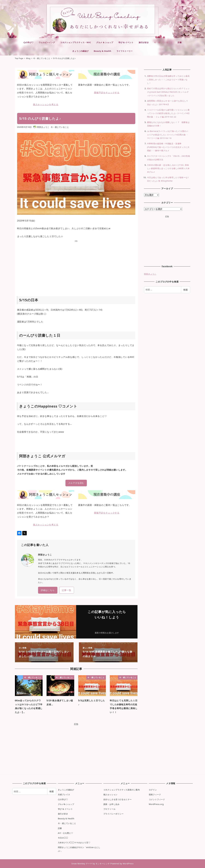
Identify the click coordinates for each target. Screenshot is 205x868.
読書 (60, 828)
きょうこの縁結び (66, 790)
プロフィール (109, 809)
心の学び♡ (63, 799)
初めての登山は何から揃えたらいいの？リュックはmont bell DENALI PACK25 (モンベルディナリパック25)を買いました (168, 92)
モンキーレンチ (103, 864)
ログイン (153, 790)
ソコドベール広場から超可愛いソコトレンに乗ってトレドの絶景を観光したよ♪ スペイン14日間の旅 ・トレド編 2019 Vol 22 (168, 113)
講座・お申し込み (111, 804)
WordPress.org (156, 804)
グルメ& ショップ (66, 804)
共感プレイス (64, 794)
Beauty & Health (66, 819)
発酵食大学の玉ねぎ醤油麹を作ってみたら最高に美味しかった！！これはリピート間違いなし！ (168, 79)
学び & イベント (65, 809)
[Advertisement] (76, 265)
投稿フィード (155, 794)
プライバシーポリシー (114, 814)
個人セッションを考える (46, 104)
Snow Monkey (78, 864)
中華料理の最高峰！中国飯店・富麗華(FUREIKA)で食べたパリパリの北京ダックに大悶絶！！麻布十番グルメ (168, 147)
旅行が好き (63, 814)
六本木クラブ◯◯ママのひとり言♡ (74, 843)
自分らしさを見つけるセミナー (118, 799)
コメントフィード (157, 799)
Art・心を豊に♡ (66, 833)
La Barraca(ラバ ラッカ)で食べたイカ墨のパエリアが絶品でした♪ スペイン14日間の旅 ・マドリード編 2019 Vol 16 (168, 135)
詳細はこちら (48, 590)
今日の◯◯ (63, 838)
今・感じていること (60, 127)
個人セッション (111, 794)
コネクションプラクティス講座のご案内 (122, 790)
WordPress (128, 864)
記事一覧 (66, 590)
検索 (186, 290)
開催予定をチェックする (107, 93)
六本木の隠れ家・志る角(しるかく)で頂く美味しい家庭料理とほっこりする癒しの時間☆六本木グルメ (168, 168)
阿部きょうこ (150, 274)
